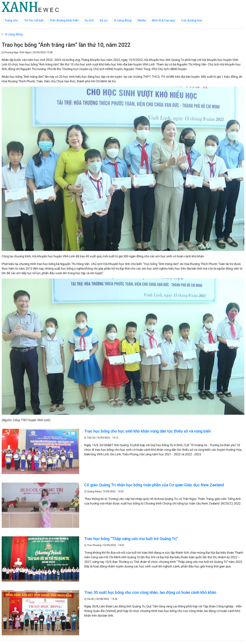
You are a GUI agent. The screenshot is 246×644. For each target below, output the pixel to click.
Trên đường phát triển (64, 20)
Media (142, 20)
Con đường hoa (191, 20)
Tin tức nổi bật (34, 20)
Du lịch (89, 20)
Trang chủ (11, 20)
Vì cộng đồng (123, 20)
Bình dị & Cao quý (163, 20)
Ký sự (104, 20)
